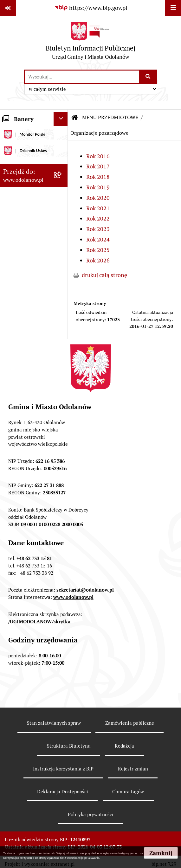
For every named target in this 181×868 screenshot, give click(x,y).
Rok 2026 (98, 260)
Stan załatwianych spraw (54, 723)
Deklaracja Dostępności (63, 792)
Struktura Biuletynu (69, 746)
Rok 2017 (98, 166)
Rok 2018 (98, 177)
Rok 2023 (98, 229)
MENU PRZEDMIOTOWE (110, 117)
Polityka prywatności (91, 814)
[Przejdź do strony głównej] (90, 42)
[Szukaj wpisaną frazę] (149, 77)
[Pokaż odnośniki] (8, 8)
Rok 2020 (98, 198)
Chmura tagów (128, 792)
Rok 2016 (98, 156)
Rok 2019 (98, 187)
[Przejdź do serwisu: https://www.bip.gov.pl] (91, 8)
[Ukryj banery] (61, 119)
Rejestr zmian (133, 769)
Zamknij (161, 853)
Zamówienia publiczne (130, 723)
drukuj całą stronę (104, 275)
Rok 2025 (98, 250)
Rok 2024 (98, 239)
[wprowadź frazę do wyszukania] (82, 77)
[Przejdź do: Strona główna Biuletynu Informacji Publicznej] (75, 118)
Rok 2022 (98, 218)
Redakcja (124, 746)
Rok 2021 (98, 208)
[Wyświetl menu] (173, 8)
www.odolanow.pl (73, 597)
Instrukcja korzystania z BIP (63, 769)
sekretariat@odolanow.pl (85, 590)
